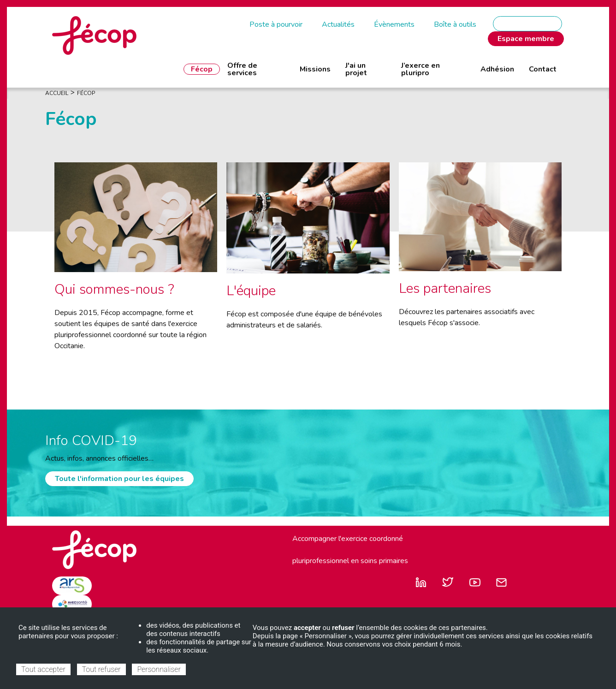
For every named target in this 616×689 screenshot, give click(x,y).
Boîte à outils (455, 24)
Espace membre (526, 39)
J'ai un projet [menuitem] (356, 69)
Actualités (338, 24)
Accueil (57, 93)
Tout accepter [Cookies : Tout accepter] (43, 669)
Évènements (394, 24)
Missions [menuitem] (315, 69)
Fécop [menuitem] (202, 69)
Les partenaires (445, 288)
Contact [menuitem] (543, 69)
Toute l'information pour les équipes (119, 479)
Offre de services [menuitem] (242, 69)
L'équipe (251, 291)
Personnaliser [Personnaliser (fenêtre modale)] (159, 669)
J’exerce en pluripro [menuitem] (421, 69)
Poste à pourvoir (276, 24)
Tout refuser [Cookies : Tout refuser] (101, 669)
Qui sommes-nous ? (114, 289)
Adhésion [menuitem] (497, 69)
